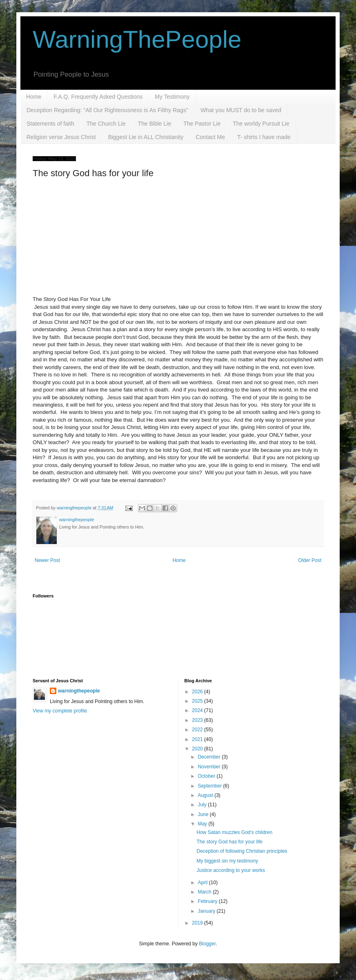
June (204, 814)
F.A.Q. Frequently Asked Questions (98, 97)
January (207, 911)
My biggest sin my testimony (227, 861)
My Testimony (172, 97)
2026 (198, 692)
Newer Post (47, 560)
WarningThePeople (137, 39)
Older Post (310, 560)
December (210, 757)
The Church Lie (106, 124)
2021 (198, 739)
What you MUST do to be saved (241, 110)
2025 (198, 701)
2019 (198, 923)
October (207, 776)
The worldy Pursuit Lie (261, 124)
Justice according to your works (230, 870)
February (208, 901)
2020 (198, 749)
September (210, 786)
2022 (198, 730)
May (203, 824)
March (205, 892)
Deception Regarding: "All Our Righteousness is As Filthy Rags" (107, 110)
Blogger (207, 944)
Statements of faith (50, 124)
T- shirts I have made (264, 137)
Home (34, 97)
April (203, 883)
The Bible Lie (154, 124)
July (203, 805)
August (206, 795)
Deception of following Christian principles (242, 851)
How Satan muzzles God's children (234, 832)
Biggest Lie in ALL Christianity (146, 137)
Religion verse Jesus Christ (61, 137)
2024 (198, 710)
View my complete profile (60, 711)
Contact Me (210, 137)
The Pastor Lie (202, 124)
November (210, 767)
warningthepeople (79, 691)
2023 (198, 720)
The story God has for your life (229, 842)
